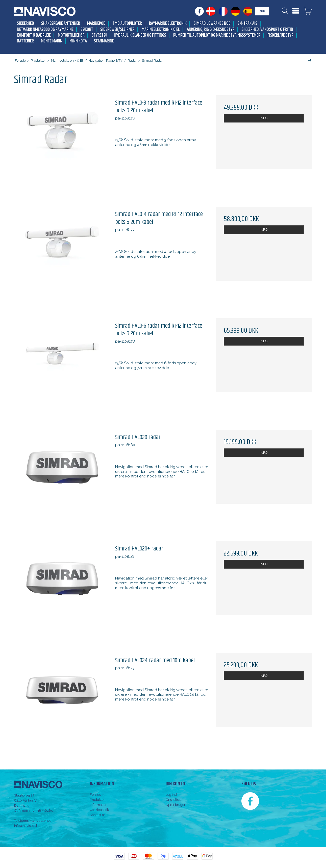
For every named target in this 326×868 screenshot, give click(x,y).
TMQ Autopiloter (127, 24)
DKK (262, 11)
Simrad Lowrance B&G (212, 24)
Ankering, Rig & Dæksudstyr (211, 30)
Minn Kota (78, 41)
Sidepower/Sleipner (117, 30)
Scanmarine (104, 41)
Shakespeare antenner (61, 24)
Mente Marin (52, 41)
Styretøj (99, 35)
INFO (264, 118)
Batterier (25, 41)
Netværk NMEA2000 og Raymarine (45, 30)
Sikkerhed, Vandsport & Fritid (267, 30)
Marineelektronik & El (161, 30)
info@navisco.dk (26, 826)
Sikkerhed (26, 24)
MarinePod (96, 24)
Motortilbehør (71, 35)
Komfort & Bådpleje (34, 35)
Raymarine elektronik (168, 24)
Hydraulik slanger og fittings (140, 35)
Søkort (87, 30)
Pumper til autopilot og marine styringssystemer (217, 35)
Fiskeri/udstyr (280, 35)
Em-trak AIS (247, 24)
